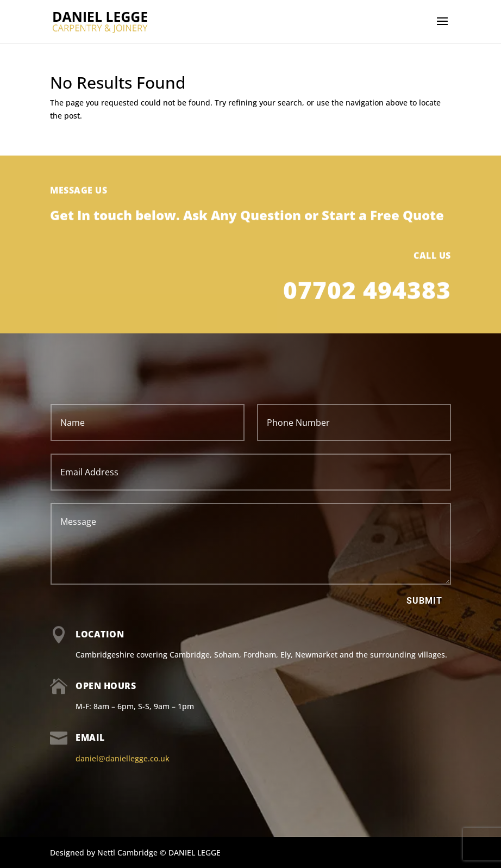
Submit (424, 601)
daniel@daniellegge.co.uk (123, 758)
